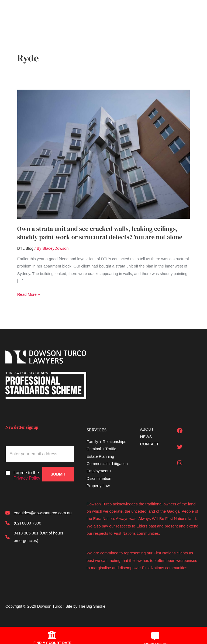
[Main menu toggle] (12, 12)
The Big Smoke (92, 606)
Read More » (29, 295)
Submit (58, 474)
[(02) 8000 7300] (23, 523)
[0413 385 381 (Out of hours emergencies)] (40, 537)
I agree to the (27, 476)
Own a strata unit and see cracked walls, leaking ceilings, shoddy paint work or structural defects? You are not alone (100, 233)
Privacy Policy (27, 478)
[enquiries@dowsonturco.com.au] (39, 513)
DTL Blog (25, 248)
